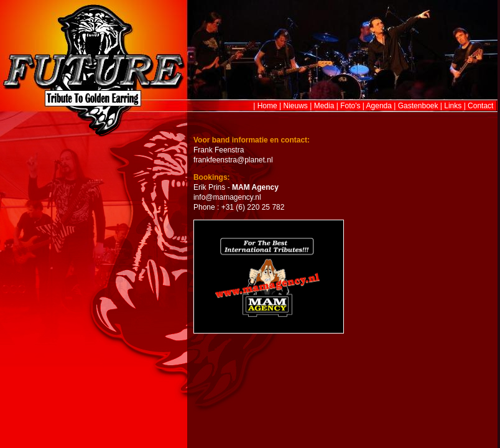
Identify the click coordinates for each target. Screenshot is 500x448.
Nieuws (296, 106)
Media (324, 106)
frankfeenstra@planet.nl (233, 160)
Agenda (379, 106)
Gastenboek (418, 106)
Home (267, 106)
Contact (480, 106)
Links (453, 106)
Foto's (350, 106)
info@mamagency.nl (227, 197)
